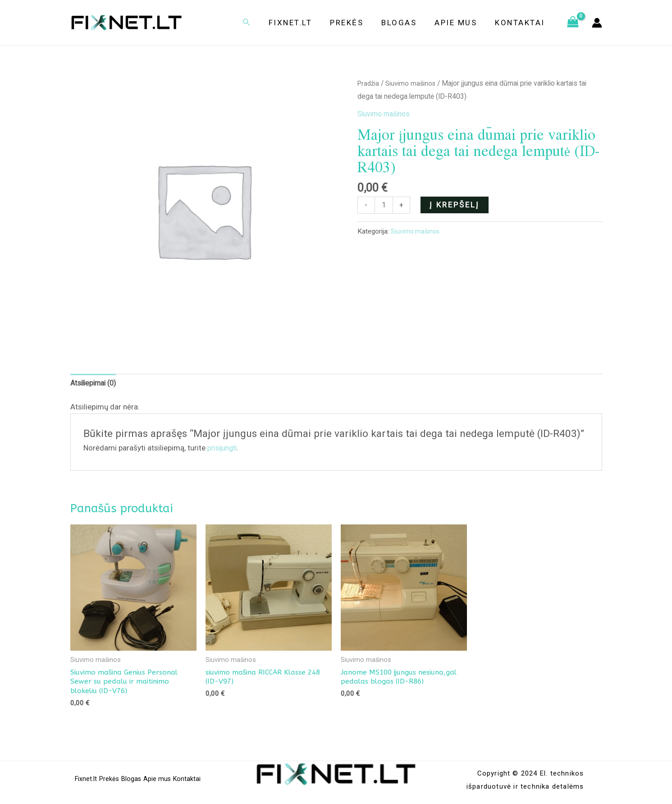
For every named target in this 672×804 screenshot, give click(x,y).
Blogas (406, 23)
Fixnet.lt (303, 23)
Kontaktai (521, 23)
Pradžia (369, 83)
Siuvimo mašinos (413, 83)
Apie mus (460, 23)
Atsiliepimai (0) (96, 384)
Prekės (356, 23)
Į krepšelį (456, 204)
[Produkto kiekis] (385, 205)
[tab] (96, 384)
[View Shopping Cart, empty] (573, 23)
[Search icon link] (260, 23)
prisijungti (224, 450)
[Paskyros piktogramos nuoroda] (597, 23)
